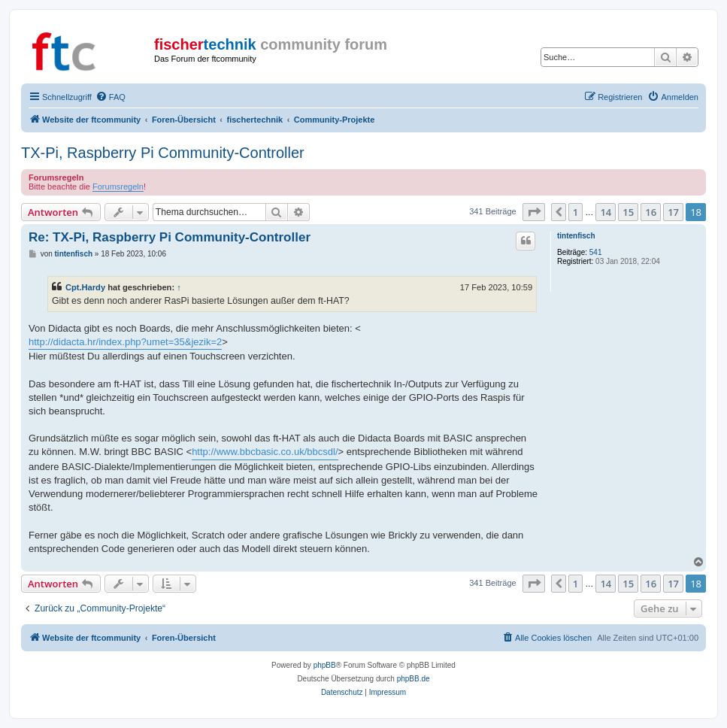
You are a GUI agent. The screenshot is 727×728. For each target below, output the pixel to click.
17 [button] (673, 212)
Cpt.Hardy (85, 287)
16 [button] (651, 212)
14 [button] (606, 212)
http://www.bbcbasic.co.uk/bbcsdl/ (265, 452)
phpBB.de (413, 679)
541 (596, 252)
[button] (534, 212)
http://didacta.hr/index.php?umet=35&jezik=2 (125, 342)
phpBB (325, 665)
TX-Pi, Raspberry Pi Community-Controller (163, 153)
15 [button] (628, 212)
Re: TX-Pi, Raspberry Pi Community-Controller (170, 237)
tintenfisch (576, 236)
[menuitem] (111, 97)
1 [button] (576, 212)
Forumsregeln (118, 187)
